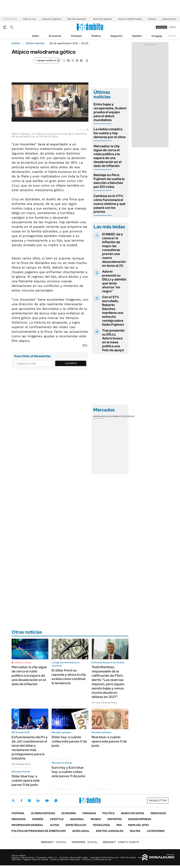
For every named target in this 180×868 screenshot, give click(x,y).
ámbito (16, 43)
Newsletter (172, 36)
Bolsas (107, 416)
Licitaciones (156, 831)
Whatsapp (56, 801)
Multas (135, 831)
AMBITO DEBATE (121, 842)
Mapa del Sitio (138, 825)
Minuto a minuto (23, 662)
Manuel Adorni (169, 19)
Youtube (47, 801)
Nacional (77, 819)
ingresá (172, 27)
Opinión (137, 36)
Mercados (158, 813)
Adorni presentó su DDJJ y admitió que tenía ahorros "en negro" (114, 281)
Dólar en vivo (29, 19)
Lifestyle (57, 819)
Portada (18, 813)
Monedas (98, 416)
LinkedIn (38, 801)
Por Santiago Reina (21, 764)
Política (96, 36)
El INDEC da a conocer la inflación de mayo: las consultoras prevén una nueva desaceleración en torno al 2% (114, 250)
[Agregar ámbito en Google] (47, 60)
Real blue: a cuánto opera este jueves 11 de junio (109, 741)
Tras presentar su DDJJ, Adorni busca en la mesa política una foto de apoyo (113, 340)
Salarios (152, 19)
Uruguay (157, 36)
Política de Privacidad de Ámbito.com (39, 831)
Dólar (36, 36)
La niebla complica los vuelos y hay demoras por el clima (110, 133)
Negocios (116, 36)
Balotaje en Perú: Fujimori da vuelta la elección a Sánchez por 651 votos (109, 181)
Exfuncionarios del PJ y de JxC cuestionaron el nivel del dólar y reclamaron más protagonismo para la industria (30, 748)
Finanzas (76, 36)
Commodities (118, 416)
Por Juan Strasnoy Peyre (104, 703)
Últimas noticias (43, 813)
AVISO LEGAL (81, 831)
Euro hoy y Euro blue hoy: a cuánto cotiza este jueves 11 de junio (68, 772)
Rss (119, 825)
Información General (28, 825)
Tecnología (101, 825)
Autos (55, 825)
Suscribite (71, 363)
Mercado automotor (77, 19)
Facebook (21, 801)
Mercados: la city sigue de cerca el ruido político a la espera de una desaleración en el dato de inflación (108, 156)
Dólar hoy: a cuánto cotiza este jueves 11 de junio (69, 741)
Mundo (96, 819)
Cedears (130, 416)
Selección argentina (52, 19)
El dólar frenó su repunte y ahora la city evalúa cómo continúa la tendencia (69, 677)
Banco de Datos (133, 813)
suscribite (162, 27)
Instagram (29, 801)
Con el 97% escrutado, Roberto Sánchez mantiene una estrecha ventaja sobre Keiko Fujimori (113, 311)
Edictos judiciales (110, 831)
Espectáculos (76, 825)
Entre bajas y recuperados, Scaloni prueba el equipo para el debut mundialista (110, 112)
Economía (55, 36)
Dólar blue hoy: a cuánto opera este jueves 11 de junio (26, 780)
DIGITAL (54, 842)
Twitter (13, 801)
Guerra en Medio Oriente (130, 19)
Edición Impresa (140, 819)
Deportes (115, 819)
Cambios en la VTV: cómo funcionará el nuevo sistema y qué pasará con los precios (110, 204)
